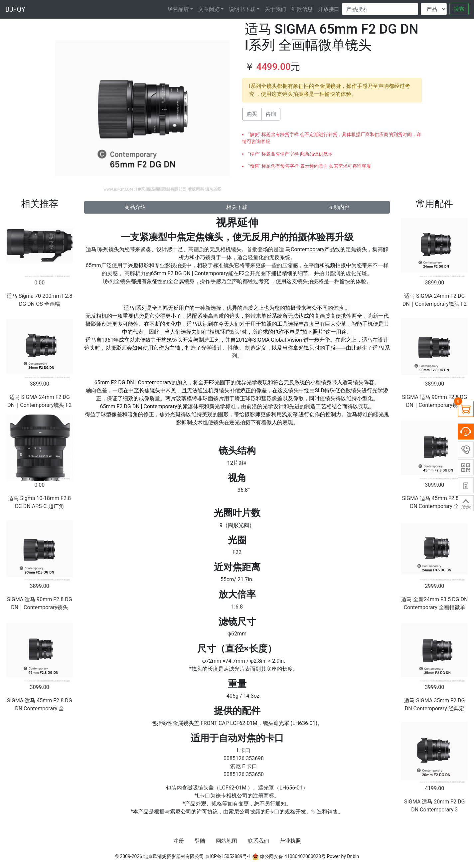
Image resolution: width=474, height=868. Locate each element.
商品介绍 (135, 207)
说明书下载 (242, 9)
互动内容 (339, 207)
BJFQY (15, 9)
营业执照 (290, 841)
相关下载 (237, 207)
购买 (252, 114)
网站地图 (227, 841)
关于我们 (275, 9)
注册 (179, 841)
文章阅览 (209, 9)
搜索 (459, 9)
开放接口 (329, 9)
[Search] (380, 9)
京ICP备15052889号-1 (228, 856)
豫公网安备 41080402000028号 (289, 856)
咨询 (271, 114)
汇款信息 (302, 9)
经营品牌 (178, 9)
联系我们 (258, 841)
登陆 (200, 841)
